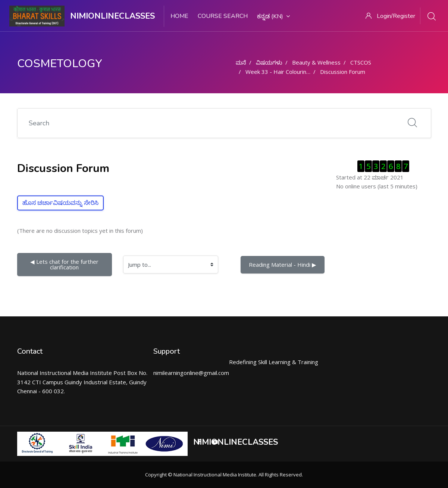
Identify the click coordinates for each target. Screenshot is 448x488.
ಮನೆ (241, 62)
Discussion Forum (343, 72)
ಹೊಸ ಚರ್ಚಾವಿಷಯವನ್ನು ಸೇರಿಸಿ (60, 203)
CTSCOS (361, 62)
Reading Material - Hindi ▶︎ (283, 265)
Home (179, 16)
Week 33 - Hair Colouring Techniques (293, 72)
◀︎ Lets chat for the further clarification (65, 264)
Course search (223, 16)
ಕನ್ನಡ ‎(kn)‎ (273, 16)
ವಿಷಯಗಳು (269, 62)
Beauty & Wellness (316, 62)
